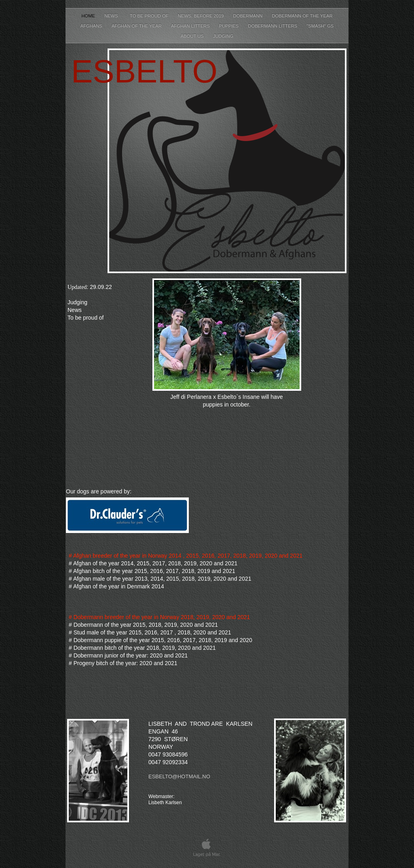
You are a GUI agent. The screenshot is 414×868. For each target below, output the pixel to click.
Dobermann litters (273, 26)
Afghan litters (191, 26)
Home (89, 16)
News (113, 16)
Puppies (230, 26)
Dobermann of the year (302, 16)
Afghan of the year (137, 26)
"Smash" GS (320, 26)
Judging (223, 36)
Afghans (92, 26)
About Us (193, 36)
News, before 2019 (202, 16)
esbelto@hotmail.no (179, 776)
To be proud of (150, 16)
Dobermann (249, 16)
